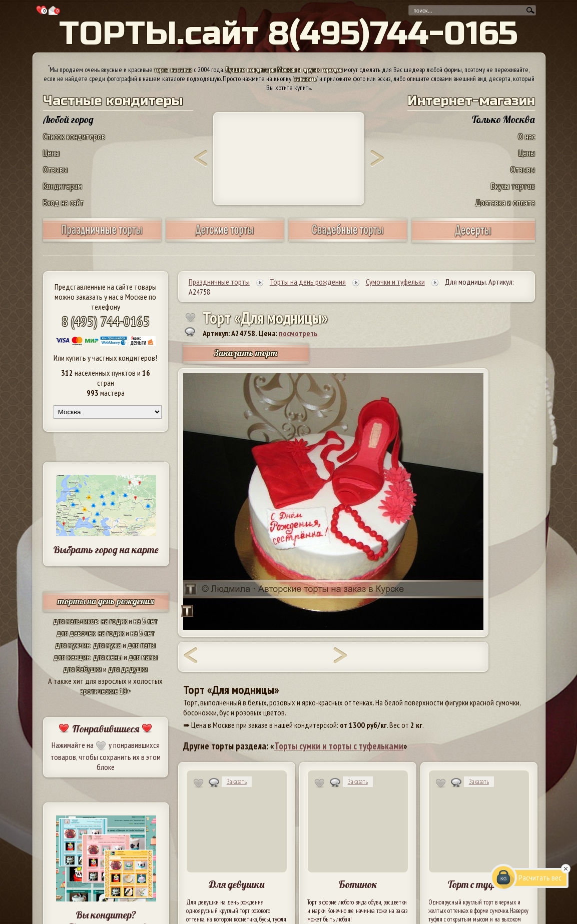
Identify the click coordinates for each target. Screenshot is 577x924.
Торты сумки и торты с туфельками (339, 746)
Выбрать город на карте (106, 550)
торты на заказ (173, 70)
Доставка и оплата (505, 202)
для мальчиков (76, 621)
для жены (108, 657)
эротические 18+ (106, 691)
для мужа (107, 645)
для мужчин (73, 645)
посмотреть (298, 333)
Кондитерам (63, 186)
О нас (526, 136)
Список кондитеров (74, 136)
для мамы (143, 657)
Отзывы (55, 169)
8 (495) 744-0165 (106, 321)
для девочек (76, 633)
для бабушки (82, 669)
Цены (51, 153)
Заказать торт (246, 353)
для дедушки (128, 669)
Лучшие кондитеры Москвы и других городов (284, 70)
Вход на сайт (64, 202)
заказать (305, 79)
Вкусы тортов (513, 186)
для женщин (72, 657)
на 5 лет (146, 621)
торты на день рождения (106, 601)
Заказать (237, 782)
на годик (114, 621)
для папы (142, 645)
